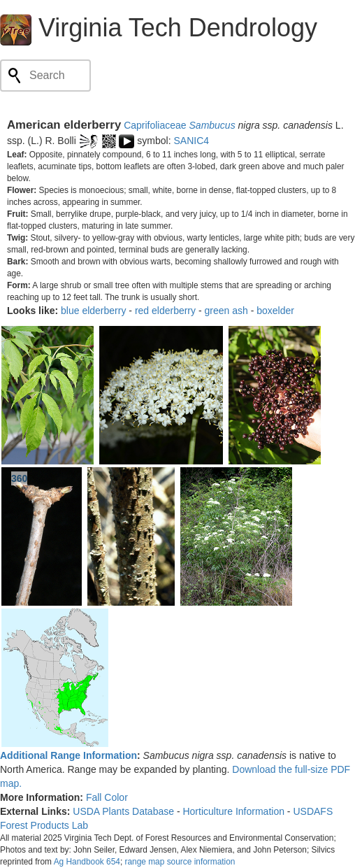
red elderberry (165, 311)
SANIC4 (192, 141)
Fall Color (107, 797)
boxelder (275, 311)
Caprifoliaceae (155, 125)
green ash (226, 311)
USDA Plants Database (123, 811)
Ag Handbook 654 (87, 862)
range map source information (180, 862)
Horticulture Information (233, 811)
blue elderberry (93, 311)
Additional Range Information (68, 755)
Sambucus (212, 125)
